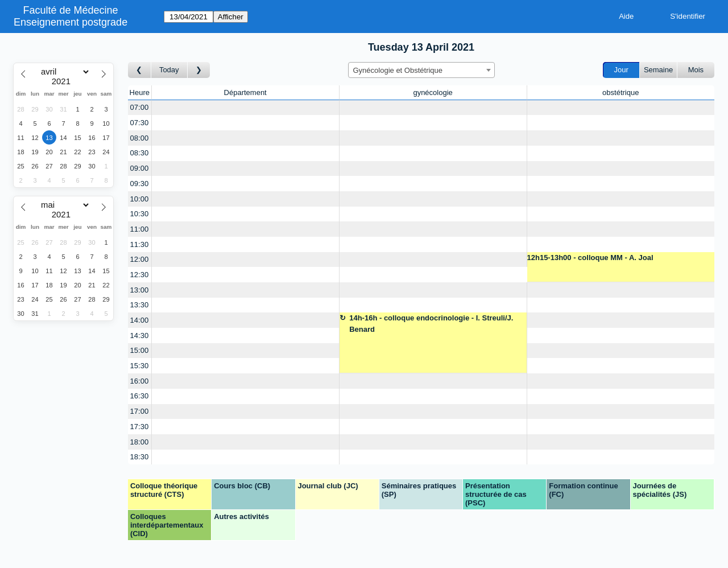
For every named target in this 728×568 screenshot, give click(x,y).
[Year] (64, 81)
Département (245, 92)
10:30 (140, 214)
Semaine (658, 70)
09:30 (140, 184)
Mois (696, 70)
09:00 (140, 168)
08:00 (140, 138)
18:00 (140, 442)
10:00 (140, 199)
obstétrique (621, 92)
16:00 (140, 381)
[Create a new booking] (245, 108)
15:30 (140, 366)
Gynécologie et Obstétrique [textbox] (398, 70)
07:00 (140, 107)
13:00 (140, 290)
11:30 (140, 244)
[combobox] (421, 70)
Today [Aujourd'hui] (169, 70)
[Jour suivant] (199, 70)
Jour (621, 70)
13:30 (140, 305)
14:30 (140, 336)
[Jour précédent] (140, 70)
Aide (626, 16)
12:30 (140, 275)
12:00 (140, 259)
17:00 (140, 411)
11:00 (140, 229)
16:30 (140, 396)
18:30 (140, 457)
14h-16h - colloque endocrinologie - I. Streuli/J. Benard (431, 324)
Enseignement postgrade (71, 22)
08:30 (140, 153)
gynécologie (433, 92)
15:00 (140, 350)
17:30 (140, 427)
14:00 (140, 320)
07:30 (140, 123)
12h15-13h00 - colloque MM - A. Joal (590, 258)
